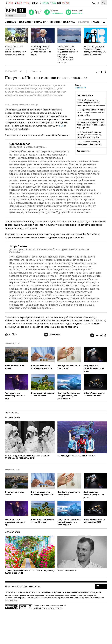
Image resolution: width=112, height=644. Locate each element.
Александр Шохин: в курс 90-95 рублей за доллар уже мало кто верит (41, 50)
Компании (40, 22)
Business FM (80, 88)
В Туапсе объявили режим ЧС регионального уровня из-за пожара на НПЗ (15, 50)
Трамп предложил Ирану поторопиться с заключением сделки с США (91, 112)
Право (96, 22)
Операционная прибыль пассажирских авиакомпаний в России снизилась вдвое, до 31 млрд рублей (91, 123)
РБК (61, 126)
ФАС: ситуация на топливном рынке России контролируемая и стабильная (91, 103)
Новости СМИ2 (12, 412)
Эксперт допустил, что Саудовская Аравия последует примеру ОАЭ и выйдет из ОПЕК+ (95, 50)
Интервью (10, 22)
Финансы (55, 22)
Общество (84, 22)
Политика (69, 22)
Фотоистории (12, 417)
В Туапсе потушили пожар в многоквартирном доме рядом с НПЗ (89, 144)
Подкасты (25, 22)
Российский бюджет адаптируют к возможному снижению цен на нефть (89, 135)
